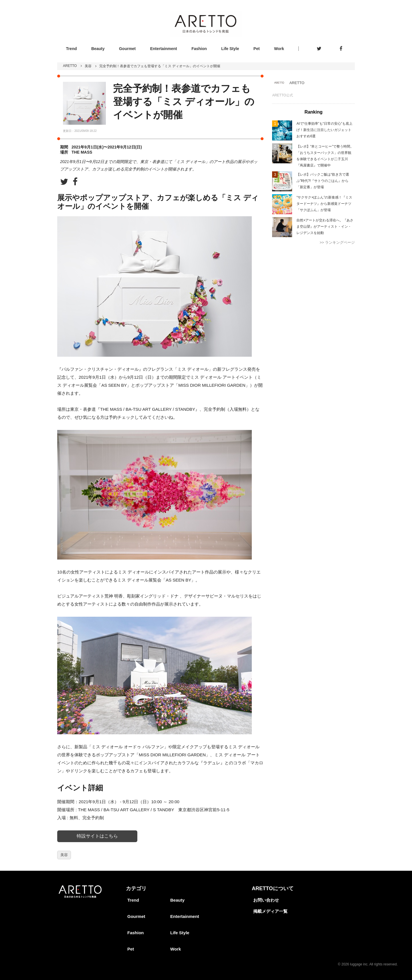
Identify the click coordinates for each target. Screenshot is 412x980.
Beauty (98, 49)
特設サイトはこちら (97, 836)
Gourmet (127, 49)
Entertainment (164, 49)
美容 (88, 66)
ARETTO (70, 66)
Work (279, 49)
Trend (71, 49)
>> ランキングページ (337, 242)
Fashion (199, 49)
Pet (257, 49)
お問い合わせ (266, 900)
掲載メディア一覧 (270, 911)
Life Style (230, 49)
